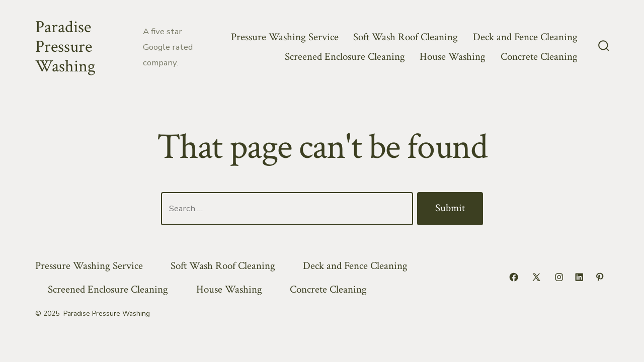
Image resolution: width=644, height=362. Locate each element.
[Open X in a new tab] (536, 277)
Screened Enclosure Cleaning (345, 57)
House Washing (453, 57)
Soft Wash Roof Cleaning (406, 37)
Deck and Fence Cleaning (525, 37)
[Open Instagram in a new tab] (559, 277)
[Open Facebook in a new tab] (514, 277)
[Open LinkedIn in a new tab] (579, 277)
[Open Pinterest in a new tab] (600, 277)
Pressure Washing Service (285, 37)
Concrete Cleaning (539, 57)
